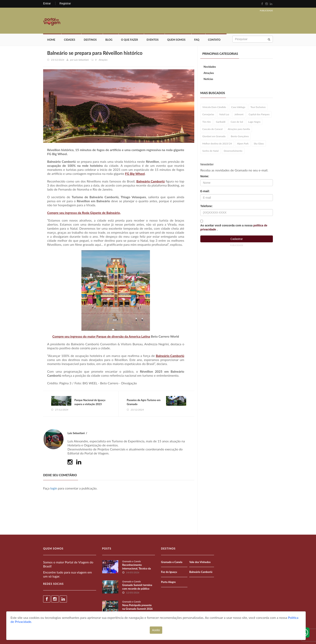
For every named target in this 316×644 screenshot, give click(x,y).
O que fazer (130, 40)
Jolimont (239, 114)
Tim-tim (207, 122)
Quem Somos (176, 40)
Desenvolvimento (233, 151)
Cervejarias (208, 114)
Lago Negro (254, 122)
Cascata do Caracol (212, 129)
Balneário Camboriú (150, 181)
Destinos (90, 40)
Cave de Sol (237, 122)
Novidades (210, 67)
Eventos (152, 40)
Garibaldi (221, 122)
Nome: (205, 176)
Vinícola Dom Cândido (214, 107)
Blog (109, 40)
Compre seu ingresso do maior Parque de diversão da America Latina (101, 336)
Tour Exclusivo (258, 107)
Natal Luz (224, 114)
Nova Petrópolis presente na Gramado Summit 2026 (138, 607)
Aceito (156, 630)
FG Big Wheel (135, 174)
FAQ (197, 40)
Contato (214, 40)
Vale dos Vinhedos (200, 562)
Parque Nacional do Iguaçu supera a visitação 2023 (90, 402)
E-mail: (205, 191)
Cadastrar (236, 239)
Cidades (70, 40)
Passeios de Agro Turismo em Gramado (144, 402)
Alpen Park (243, 144)
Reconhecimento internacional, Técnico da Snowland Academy (137, 568)
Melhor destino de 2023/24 (217, 144)
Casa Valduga (238, 107)
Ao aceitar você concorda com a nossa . (234, 227)
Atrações (209, 73)
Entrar (47, 3)
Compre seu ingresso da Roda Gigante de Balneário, (84, 213)
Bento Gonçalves (240, 136)
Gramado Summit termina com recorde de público (137, 587)
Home (51, 40)
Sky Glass (259, 144)
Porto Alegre (168, 582)
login (54, 488)
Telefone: (206, 206)
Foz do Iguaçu (169, 572)
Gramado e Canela (132, 561)
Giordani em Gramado (214, 136)
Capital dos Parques (259, 114)
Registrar (65, 3)
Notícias (208, 79)
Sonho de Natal (210, 151)
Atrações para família (239, 129)
